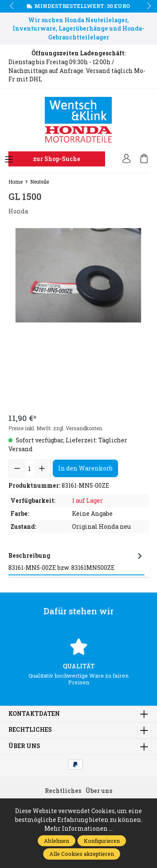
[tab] (76, 561)
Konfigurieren (102, 841)
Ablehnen (57, 841)
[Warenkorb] (144, 159)
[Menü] (9, 160)
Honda (18, 211)
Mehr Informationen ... (78, 829)
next (147, 6)
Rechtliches (30, 730)
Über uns (24, 746)
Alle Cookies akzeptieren (82, 854)
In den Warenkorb (85, 468)
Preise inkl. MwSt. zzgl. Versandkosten (55, 428)
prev (13, 6)
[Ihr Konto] (126, 159)
